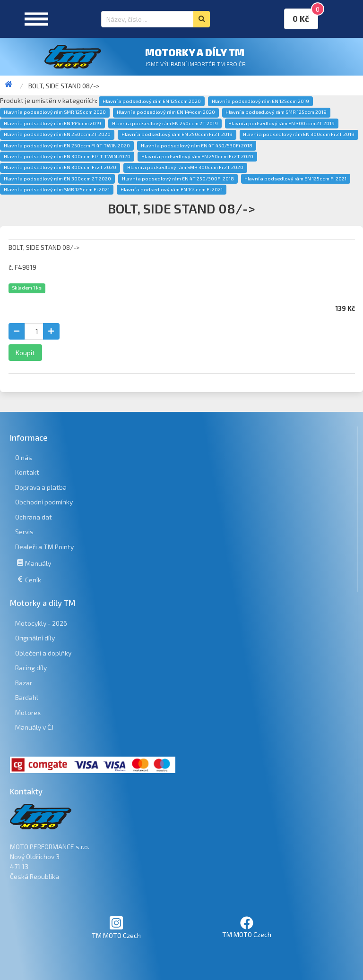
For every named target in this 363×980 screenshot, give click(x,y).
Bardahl (27, 697)
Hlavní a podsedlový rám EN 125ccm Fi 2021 (295, 179)
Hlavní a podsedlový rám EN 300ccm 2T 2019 (281, 123)
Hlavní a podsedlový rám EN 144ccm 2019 (52, 123)
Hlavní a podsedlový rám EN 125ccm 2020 (152, 101)
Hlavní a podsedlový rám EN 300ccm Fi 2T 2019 (299, 134)
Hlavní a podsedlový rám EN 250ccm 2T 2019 (165, 123)
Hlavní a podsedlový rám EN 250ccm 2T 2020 (57, 134)
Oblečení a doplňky (43, 653)
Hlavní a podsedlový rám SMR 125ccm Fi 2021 (57, 189)
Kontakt (27, 472)
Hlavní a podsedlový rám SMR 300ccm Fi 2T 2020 (185, 167)
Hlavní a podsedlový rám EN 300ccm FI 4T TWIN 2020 (67, 156)
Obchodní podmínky (44, 502)
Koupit (25, 353)
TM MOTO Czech (116, 927)
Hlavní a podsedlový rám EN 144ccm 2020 (166, 112)
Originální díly (35, 638)
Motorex (28, 712)
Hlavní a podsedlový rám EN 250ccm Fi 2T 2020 (197, 156)
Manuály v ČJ (34, 727)
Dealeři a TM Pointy (44, 547)
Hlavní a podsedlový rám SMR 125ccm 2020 (55, 112)
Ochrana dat (34, 517)
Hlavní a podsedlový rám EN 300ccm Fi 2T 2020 (60, 167)
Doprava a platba (41, 487)
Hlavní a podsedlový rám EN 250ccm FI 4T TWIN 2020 (67, 145)
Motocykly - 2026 (41, 623)
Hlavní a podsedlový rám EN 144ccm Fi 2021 (172, 189)
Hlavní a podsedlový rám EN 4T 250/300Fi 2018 (178, 179)
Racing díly (31, 668)
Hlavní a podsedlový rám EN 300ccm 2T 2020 (57, 179)
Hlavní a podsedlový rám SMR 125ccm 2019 (276, 112)
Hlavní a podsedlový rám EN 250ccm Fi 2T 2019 (177, 134)
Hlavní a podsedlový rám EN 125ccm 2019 (260, 101)
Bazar (24, 683)
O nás (24, 457)
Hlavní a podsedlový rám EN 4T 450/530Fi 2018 (197, 145)
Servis (24, 532)
